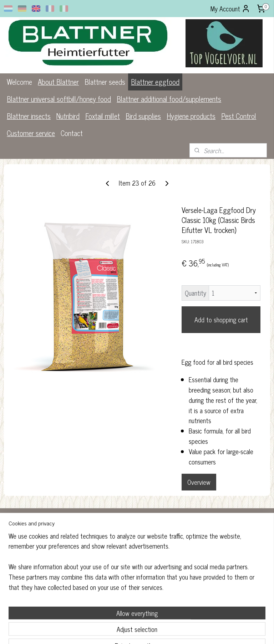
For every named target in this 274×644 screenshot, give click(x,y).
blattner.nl (111, 586)
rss (125, 631)
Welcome (19, 82)
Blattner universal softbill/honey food (59, 99)
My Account (230, 9)
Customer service (31, 133)
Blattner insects (29, 116)
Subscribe (204, 565)
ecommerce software (145, 631)
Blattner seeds (105, 82)
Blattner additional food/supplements (169, 99)
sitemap (115, 631)
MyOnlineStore (193, 631)
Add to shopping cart (221, 320)
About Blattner (58, 82)
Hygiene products (191, 116)
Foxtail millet (103, 116)
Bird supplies (143, 116)
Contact (72, 133)
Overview (199, 482)
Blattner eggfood (155, 82)
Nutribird (68, 116)
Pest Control (239, 116)
